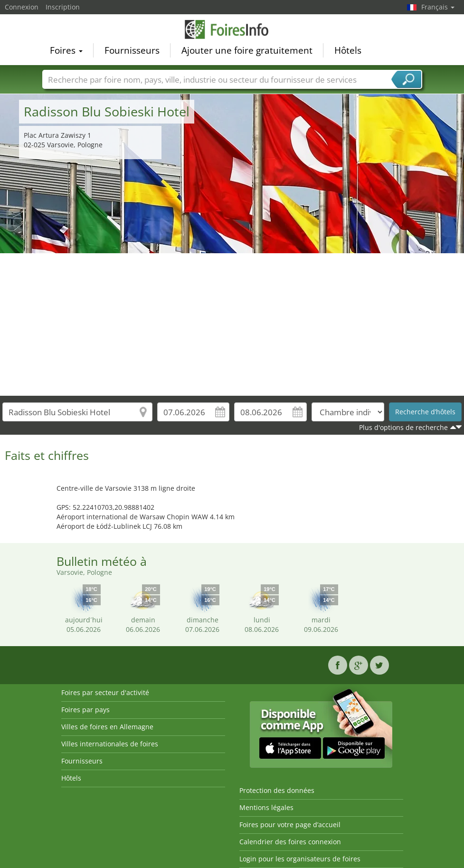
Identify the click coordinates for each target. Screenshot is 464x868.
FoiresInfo (232, 29)
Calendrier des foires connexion (290, 842)
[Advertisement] (232, 324)
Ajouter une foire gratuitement (247, 50)
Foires (66, 50)
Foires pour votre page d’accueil (290, 825)
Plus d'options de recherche (403, 427)
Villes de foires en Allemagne (107, 727)
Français (438, 7)
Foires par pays (85, 710)
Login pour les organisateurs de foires (300, 859)
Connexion (22, 7)
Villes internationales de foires (110, 744)
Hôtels (348, 50)
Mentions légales (266, 807)
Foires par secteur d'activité (105, 692)
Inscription (63, 7)
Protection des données (277, 790)
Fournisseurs (132, 50)
